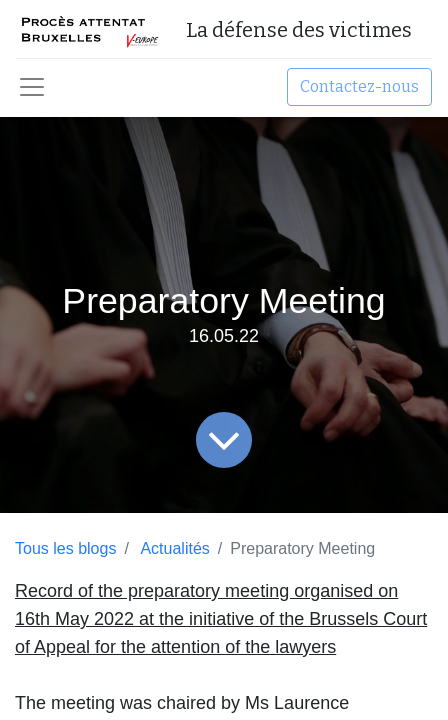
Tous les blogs (65, 548)
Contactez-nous (359, 86)
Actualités (174, 548)
